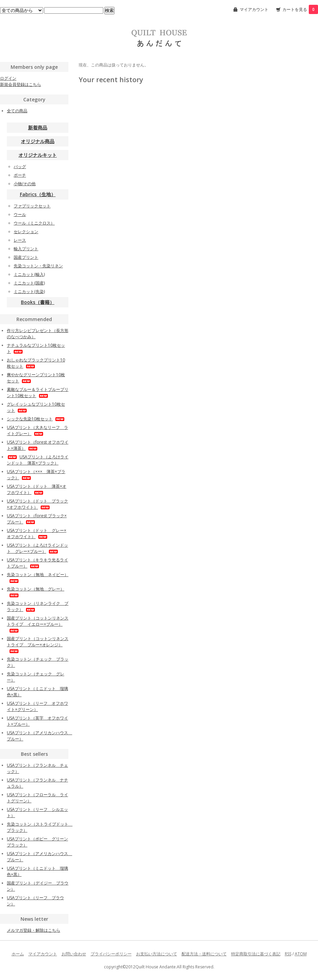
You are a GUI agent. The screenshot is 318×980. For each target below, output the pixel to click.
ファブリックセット (32, 206)
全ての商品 (17, 111)
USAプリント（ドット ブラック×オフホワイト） (37, 504)
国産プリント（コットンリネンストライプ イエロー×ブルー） (38, 624)
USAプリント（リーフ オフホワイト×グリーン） (37, 706)
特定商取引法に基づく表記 (256, 954)
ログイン (8, 78)
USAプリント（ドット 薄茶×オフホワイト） (37, 489)
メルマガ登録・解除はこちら (34, 930)
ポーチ (20, 175)
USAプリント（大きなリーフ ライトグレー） (37, 430)
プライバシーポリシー (111, 954)
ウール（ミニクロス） (34, 223)
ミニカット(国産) (29, 283)
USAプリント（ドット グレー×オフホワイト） (37, 533)
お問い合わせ (74, 954)
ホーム (18, 954)
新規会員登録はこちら (21, 84)
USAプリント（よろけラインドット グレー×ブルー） (37, 548)
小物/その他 (25, 184)
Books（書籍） (38, 302)
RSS (288, 954)
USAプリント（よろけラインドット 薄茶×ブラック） (38, 460)
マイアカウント (254, 9)
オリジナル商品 (38, 141)
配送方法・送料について (204, 954)
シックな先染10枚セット (36, 419)
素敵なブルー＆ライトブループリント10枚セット (38, 392)
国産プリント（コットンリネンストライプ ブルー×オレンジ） (38, 644)
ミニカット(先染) (29, 291)
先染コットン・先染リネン (38, 266)
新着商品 (38, 128)
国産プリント (26, 257)
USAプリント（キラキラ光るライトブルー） (37, 563)
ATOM (301, 954)
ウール (20, 214)
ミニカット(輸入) (29, 274)
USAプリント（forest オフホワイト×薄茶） (38, 445)
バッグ (20, 167)
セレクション (26, 232)
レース (20, 240)
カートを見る (300, 9)
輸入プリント (26, 249)
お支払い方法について (157, 954)
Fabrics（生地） (38, 194)
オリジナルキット (38, 155)
